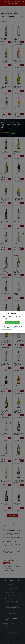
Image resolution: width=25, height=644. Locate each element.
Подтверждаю (12, 323)
